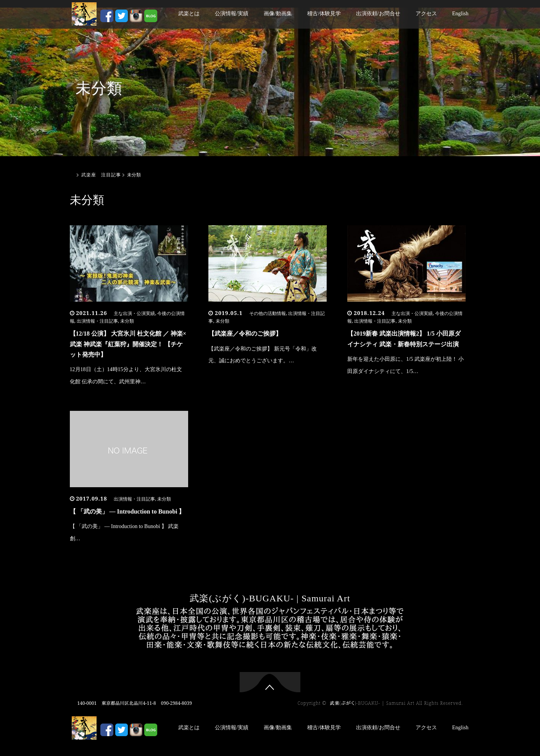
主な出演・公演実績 (134, 313)
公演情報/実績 (232, 14)
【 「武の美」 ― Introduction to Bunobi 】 (127, 511)
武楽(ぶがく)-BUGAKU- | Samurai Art (270, 598)
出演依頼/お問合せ (378, 14)
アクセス (426, 14)
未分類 (127, 321)
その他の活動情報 (268, 313)
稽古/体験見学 (324, 14)
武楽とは (189, 14)
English (460, 14)
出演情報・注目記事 (97, 321)
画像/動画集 (278, 14)
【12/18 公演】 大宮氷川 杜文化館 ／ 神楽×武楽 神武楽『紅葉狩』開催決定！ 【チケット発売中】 (128, 344)
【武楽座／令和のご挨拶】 (245, 334)
